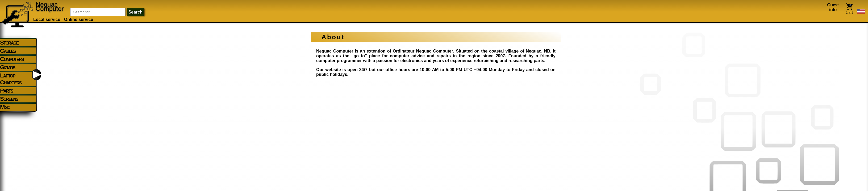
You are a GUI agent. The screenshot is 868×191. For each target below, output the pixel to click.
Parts (7, 91)
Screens (9, 99)
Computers (12, 59)
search (135, 12)
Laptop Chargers (11, 79)
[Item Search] (98, 12)
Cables (8, 51)
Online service (79, 19)
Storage (9, 43)
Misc (5, 107)
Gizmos (7, 67)
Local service (47, 19)
